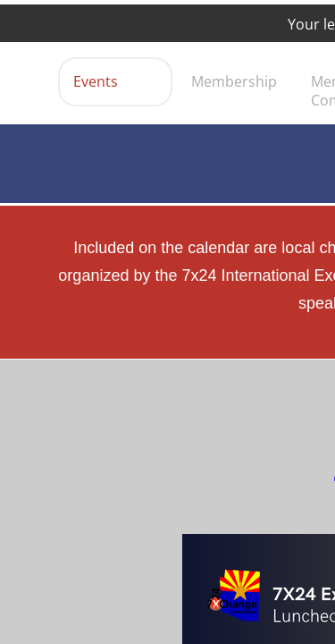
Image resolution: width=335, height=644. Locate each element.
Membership (234, 81)
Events (96, 81)
